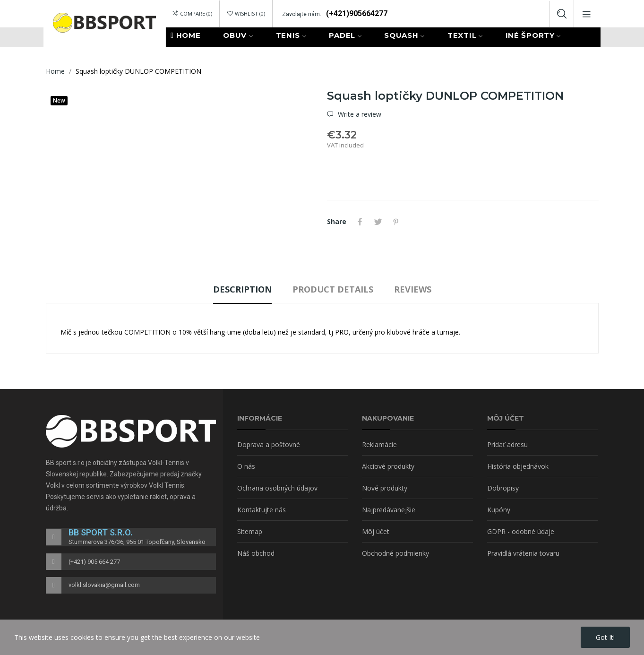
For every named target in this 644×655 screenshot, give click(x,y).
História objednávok (518, 466)
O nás (246, 466)
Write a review (359, 114)
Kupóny (499, 510)
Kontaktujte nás (262, 510)
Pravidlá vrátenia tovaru (523, 553)
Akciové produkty (388, 466)
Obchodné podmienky (395, 553)
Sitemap (250, 531)
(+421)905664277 (357, 13)
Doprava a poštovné (269, 444)
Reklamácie (379, 444)
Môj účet (376, 531)
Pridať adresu (507, 444)
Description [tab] (242, 289)
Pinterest (396, 222)
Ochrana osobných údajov (277, 488)
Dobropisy (503, 488)
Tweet (378, 222)
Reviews (413, 289)
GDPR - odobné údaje (521, 531)
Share (360, 222)
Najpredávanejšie (389, 510)
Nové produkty (385, 488)
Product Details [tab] (333, 289)
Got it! (605, 637)
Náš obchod (256, 553)
